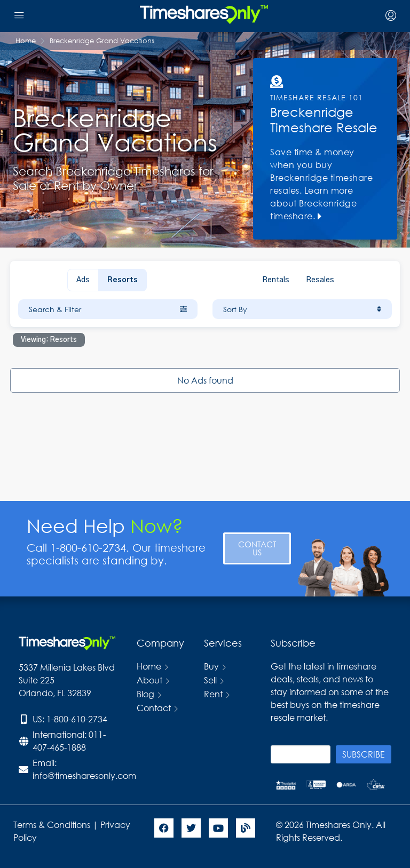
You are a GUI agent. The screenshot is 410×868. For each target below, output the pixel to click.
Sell (210, 680)
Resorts (123, 280)
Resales (320, 280)
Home (149, 666)
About (149, 680)
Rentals (276, 280)
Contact (154, 708)
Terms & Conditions (52, 825)
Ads (83, 280)
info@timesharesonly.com (84, 775)
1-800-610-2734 (77, 719)
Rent (213, 694)
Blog (145, 694)
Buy (211, 666)
